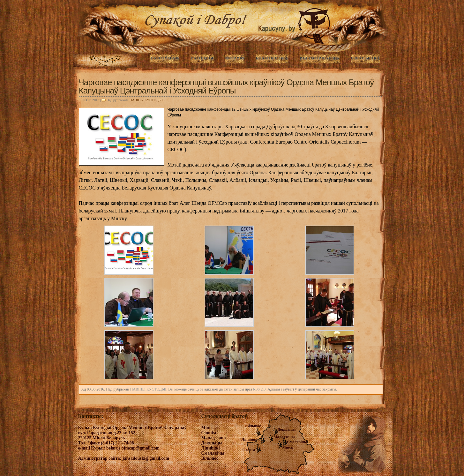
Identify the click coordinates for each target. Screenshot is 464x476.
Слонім (249, 450)
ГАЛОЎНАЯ (165, 58)
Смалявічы (297, 442)
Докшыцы (287, 429)
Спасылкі (365, 58)
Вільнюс (254, 426)
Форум (235, 58)
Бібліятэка (272, 58)
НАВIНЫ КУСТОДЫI (146, 100)
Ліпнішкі (250, 439)
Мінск (288, 447)
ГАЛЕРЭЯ (202, 58)
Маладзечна (284, 437)
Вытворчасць (320, 58)
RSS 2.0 (259, 389)
